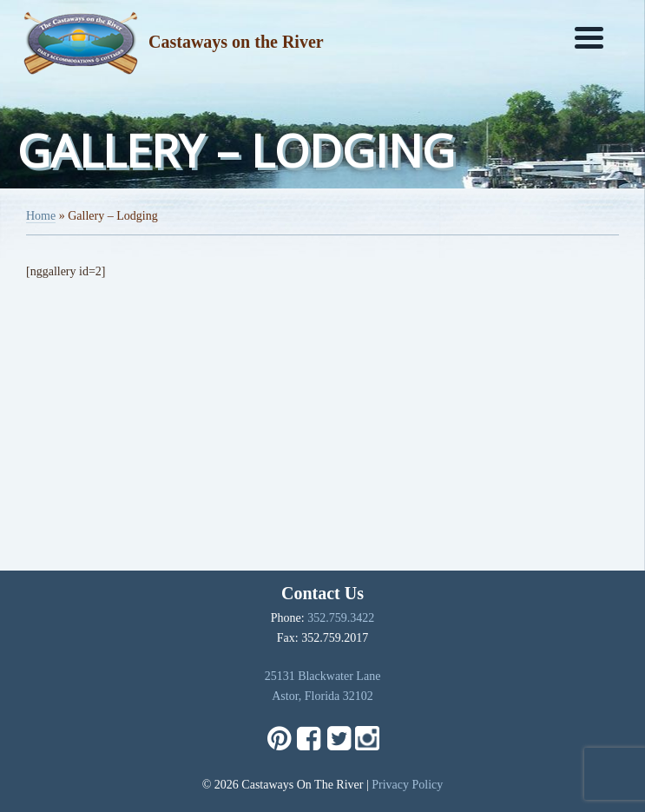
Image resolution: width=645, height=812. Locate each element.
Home (41, 216)
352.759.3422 (341, 618)
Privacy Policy (407, 785)
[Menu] (589, 37)
